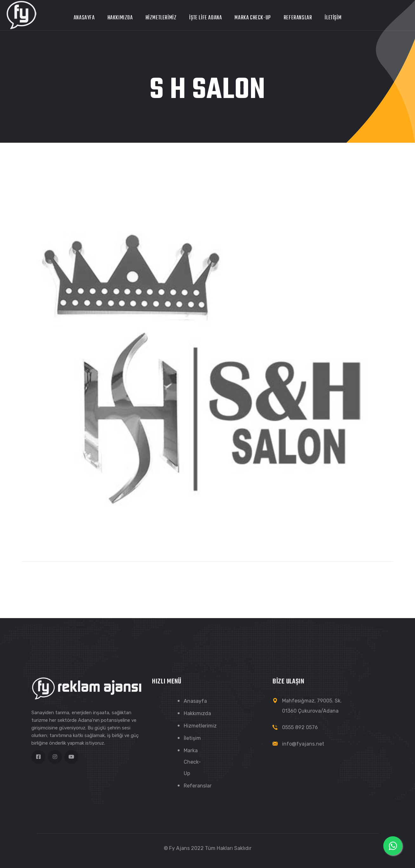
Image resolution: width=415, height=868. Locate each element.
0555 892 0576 (300, 727)
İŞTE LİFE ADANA (205, 18)
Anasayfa (84, 18)
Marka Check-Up (253, 18)
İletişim (333, 18)
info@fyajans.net (303, 744)
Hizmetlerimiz (161, 18)
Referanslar (298, 18)
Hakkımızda (120, 18)
